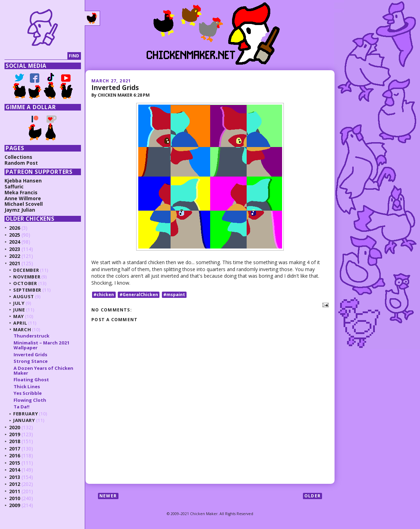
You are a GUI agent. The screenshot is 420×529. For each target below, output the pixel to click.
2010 (15, 498)
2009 (15, 505)
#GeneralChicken (139, 295)
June (19, 310)
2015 (15, 463)
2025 (15, 235)
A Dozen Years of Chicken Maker (43, 371)
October (25, 283)
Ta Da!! (22, 407)
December (26, 270)
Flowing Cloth (30, 400)
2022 (15, 256)
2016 (15, 455)
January (24, 420)
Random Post (21, 163)
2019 (15, 434)
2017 (15, 449)
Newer (108, 496)
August (24, 296)
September (27, 290)
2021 (15, 263)
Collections (18, 157)
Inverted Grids (115, 87)
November (27, 277)
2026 (15, 228)
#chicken (104, 295)
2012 (15, 484)
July (19, 303)
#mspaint (174, 295)
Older (312, 496)
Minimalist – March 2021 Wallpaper (42, 345)
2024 (15, 242)
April (20, 323)
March (22, 329)
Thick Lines (27, 386)
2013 (15, 477)
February (26, 414)
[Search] (36, 56)
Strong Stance (31, 361)
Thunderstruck (31, 336)
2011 (15, 491)
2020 (15, 427)
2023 (15, 249)
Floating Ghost (31, 380)
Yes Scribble (28, 393)
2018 (15, 441)
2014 (15, 470)
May (19, 316)
